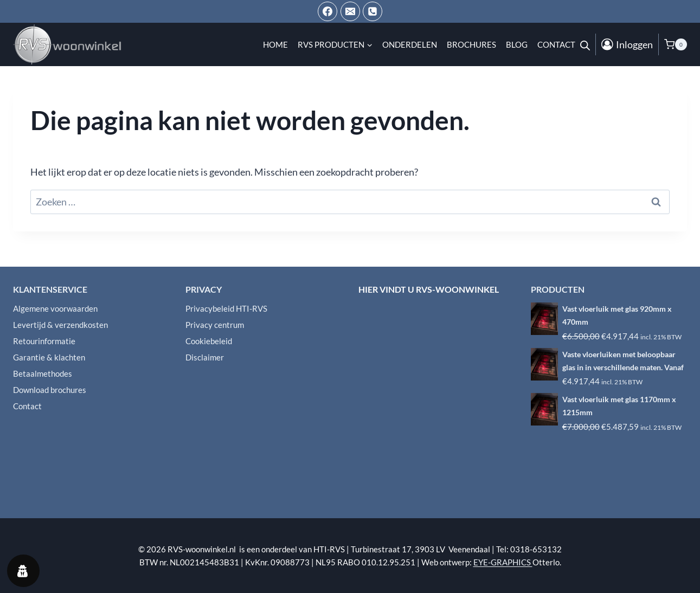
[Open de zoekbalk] (585, 44)
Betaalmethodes (43, 373)
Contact (556, 44)
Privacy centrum (215, 325)
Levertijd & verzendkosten (60, 325)
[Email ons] (350, 11)
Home (275, 44)
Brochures (471, 44)
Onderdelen (410, 44)
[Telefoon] (373, 11)
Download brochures (50, 390)
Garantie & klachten (49, 357)
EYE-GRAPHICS (503, 562)
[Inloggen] (627, 44)
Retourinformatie (44, 341)
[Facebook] (327, 11)
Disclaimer (205, 357)
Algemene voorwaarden (55, 308)
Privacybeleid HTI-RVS (226, 308)
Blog (517, 44)
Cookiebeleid (209, 341)
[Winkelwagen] (676, 44)
